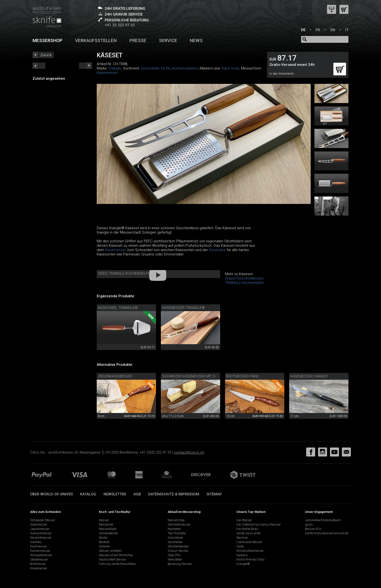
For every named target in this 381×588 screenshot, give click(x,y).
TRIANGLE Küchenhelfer (244, 283)
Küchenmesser (40, 551)
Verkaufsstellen (96, 40)
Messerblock (108, 529)
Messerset (106, 524)
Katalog (88, 494)
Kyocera (242, 555)
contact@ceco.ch (189, 452)
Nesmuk (242, 538)
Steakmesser (39, 559)
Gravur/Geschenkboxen (244, 278)
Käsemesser (107, 73)
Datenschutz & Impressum (174, 494)
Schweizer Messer (43, 520)
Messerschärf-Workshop (116, 555)
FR (318, 30)
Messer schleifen (110, 551)
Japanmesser (40, 529)
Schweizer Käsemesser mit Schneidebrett (201, 376)
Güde (240, 546)
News (196, 40)
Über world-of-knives (52, 494)
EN (333, 30)
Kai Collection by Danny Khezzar (259, 524)
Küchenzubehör (185, 68)
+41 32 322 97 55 (120, 25)
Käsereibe (217, 250)
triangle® (243, 564)
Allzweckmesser (41, 555)
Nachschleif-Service (112, 559)
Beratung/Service (180, 564)
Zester (103, 538)
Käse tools (231, 68)
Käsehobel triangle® (118, 308)
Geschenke (175, 542)
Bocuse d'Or (313, 529)
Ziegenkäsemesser (115, 376)
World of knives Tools (251, 559)
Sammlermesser (179, 524)
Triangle (115, 68)
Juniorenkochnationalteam (323, 520)
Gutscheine (175, 538)
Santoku (36, 542)
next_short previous (39, 66)
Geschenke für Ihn (156, 68)
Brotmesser (38, 564)
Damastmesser (41, 533)
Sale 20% (174, 555)
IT (347, 30)
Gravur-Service (178, 551)
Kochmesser (39, 546)
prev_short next (85, 66)
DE (303, 30)
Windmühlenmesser (250, 551)
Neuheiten (174, 529)
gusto (309, 524)
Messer (104, 520)
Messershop (48, 40)
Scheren (104, 546)
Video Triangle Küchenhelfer (125, 273)
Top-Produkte (177, 533)
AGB (137, 494)
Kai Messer (244, 520)
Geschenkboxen (178, 546)
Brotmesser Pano (243, 376)
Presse (138, 40)
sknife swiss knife (248, 533)
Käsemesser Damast (309, 376)
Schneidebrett (108, 533)
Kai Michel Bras (247, 529)
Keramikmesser (41, 538)
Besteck (104, 542)
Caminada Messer (249, 542)
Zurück (46, 55)
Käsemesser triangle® (183, 308)
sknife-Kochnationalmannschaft (327, 533)
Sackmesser (39, 524)
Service (168, 40)
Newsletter (115, 494)
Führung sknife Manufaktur (118, 564)
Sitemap (214, 494)
